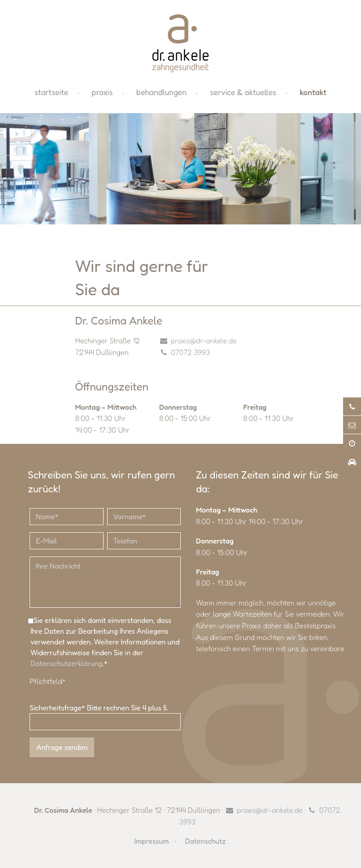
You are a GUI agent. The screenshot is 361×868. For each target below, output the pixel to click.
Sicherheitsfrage (58, 708)
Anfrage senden (62, 747)
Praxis (102, 92)
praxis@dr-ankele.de (204, 341)
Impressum (152, 841)
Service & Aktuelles (243, 92)
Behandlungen (161, 92)
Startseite (51, 92)
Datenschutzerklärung (67, 663)
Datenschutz (206, 841)
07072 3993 (190, 352)
